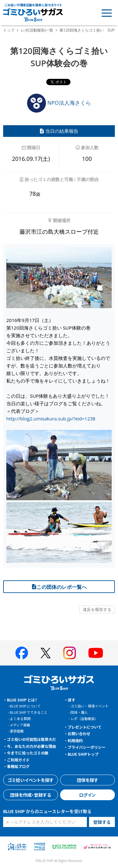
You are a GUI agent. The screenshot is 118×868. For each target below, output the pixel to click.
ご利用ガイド (18, 760)
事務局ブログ (18, 766)
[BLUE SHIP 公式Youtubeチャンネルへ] (96, 653)
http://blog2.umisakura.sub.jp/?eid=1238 (51, 419)
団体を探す (87, 780)
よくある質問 (20, 718)
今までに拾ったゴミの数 (28, 753)
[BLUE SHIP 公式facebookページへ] (22, 653)
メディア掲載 (20, 725)
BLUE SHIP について (25, 706)
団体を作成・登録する (31, 795)
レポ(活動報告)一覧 (37, 30)
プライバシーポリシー (87, 747)
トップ (9, 30)
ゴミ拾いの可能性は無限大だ (31, 739)
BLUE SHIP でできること (29, 712)
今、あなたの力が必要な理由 (31, 746)
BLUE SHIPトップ (83, 754)
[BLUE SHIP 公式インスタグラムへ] (70, 653)
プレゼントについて (85, 727)
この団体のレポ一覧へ (59, 587)
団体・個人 (79, 712)
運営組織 (17, 731)
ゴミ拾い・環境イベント (90, 706)
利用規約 (75, 740)
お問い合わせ (79, 733)
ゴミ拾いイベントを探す (31, 780)
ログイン (87, 795)
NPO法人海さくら (59, 103)
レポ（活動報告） (84, 718)
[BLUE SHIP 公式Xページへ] (46, 653)
